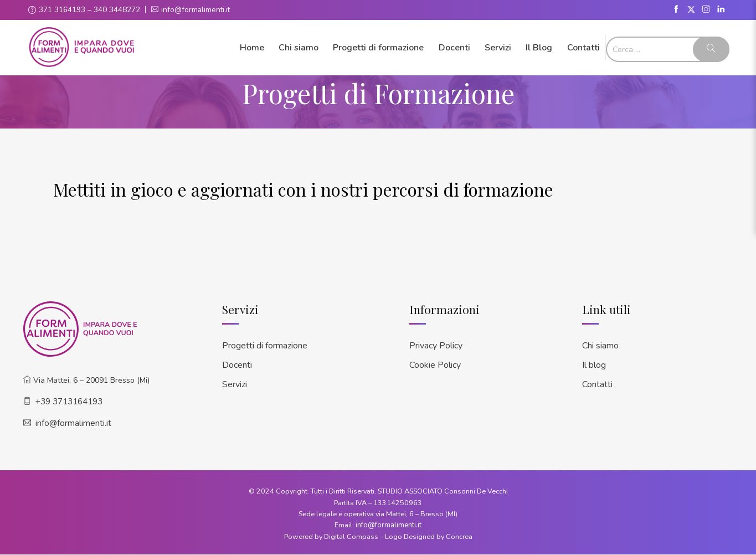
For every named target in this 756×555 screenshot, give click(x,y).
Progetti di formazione (378, 47)
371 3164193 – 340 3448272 (89, 10)
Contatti (583, 47)
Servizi (498, 47)
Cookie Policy (435, 363)
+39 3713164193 (69, 401)
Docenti (454, 47)
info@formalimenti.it (197, 10)
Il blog (594, 363)
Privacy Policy (436, 344)
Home (252, 47)
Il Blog (539, 47)
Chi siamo (299, 47)
